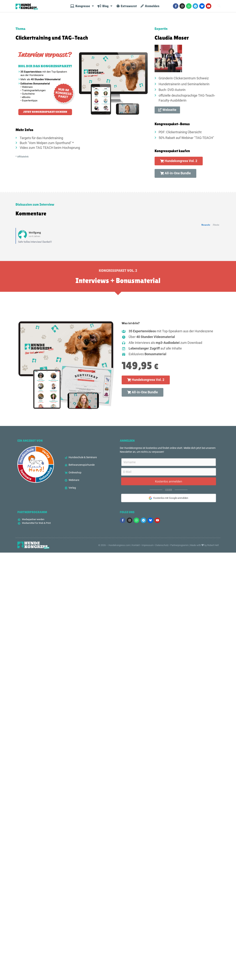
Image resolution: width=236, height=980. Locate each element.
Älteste (216, 225)
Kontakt (136, 546)
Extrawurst (126, 8)
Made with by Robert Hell (204, 546)
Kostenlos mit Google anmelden (169, 499)
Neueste (206, 225)
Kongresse (82, 8)
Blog (105, 8)
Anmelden (150, 8)
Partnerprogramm (179, 546)
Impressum (148, 546)
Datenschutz (162, 546)
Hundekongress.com (119, 546)
